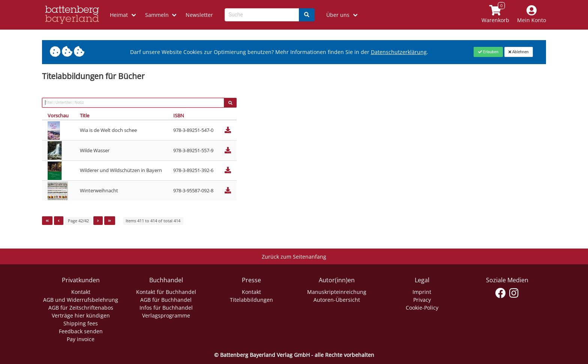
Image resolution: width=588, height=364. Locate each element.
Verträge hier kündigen (81, 315)
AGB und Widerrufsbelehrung (81, 300)
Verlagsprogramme (166, 315)
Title (85, 115)
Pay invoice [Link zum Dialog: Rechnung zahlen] (81, 339)
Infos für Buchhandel (166, 308)
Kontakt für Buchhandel (166, 292)
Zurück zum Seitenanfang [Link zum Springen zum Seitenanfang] (294, 257)
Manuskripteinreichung (337, 292)
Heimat (119, 15)
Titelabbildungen (251, 300)
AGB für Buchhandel (166, 300)
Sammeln (157, 15)
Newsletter (199, 15)
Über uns (338, 15)
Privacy (422, 300)
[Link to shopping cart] (496, 15)
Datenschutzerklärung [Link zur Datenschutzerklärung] (399, 52)
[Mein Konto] (532, 15)
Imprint (422, 292)
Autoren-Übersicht (337, 300)
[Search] (307, 15)
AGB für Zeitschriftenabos (81, 308)
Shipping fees (81, 323)
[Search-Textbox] (262, 15)
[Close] (488, 52)
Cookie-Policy (422, 308)
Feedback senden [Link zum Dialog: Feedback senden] (81, 331)
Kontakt (81, 292)
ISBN (179, 115)
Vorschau (58, 115)
